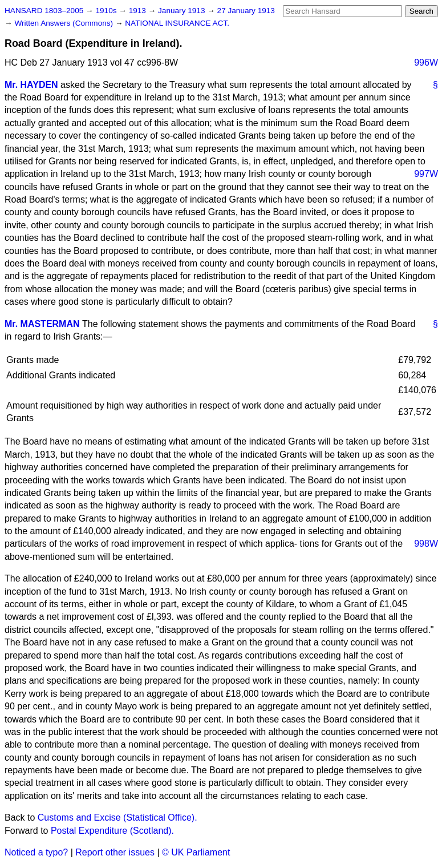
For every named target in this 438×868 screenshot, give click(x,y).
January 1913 (182, 11)
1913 (139, 11)
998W (426, 544)
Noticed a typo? (36, 852)
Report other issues (115, 852)
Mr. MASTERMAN (42, 324)
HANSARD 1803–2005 (44, 11)
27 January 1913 (246, 11)
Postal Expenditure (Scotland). (112, 831)
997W (426, 174)
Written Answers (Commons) (65, 23)
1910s (107, 11)
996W (426, 62)
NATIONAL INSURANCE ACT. (177, 23)
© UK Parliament (196, 852)
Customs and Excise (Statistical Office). (117, 817)
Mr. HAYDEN (31, 85)
